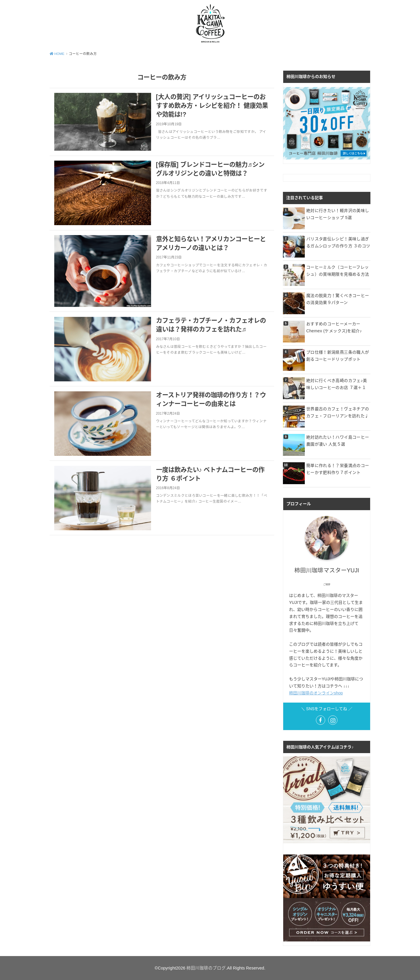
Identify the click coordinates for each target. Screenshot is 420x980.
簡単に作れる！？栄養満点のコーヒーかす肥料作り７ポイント (338, 469)
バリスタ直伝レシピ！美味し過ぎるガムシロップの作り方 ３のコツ (338, 242)
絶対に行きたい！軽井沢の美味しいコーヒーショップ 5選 (338, 214)
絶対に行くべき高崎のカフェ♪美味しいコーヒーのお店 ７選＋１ (337, 384)
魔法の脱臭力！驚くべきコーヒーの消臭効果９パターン (338, 299)
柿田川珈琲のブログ (206, 968)
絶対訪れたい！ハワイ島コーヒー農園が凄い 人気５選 (338, 441)
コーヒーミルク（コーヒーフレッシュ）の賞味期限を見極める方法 (338, 271)
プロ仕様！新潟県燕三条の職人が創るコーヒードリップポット (338, 356)
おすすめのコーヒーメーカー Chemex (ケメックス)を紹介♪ (334, 327)
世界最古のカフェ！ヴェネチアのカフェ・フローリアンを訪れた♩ (338, 412)
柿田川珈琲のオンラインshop (316, 693)
